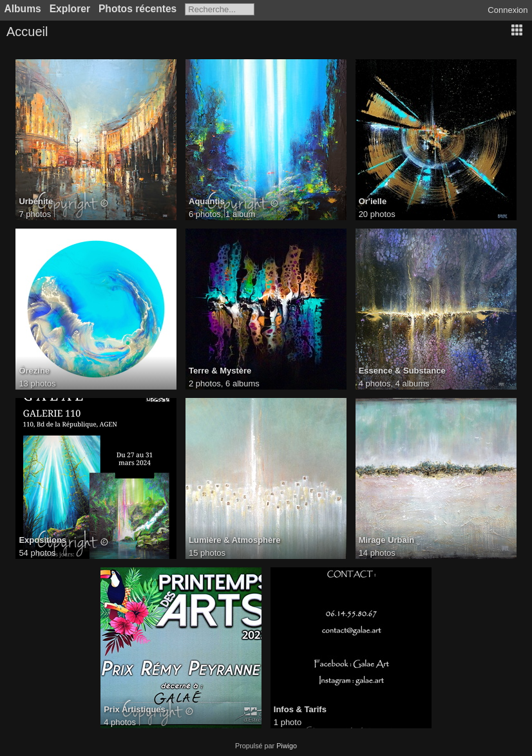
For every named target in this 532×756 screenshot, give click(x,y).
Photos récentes (138, 9)
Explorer (70, 9)
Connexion (508, 10)
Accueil (27, 32)
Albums (23, 9)
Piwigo (287, 746)
